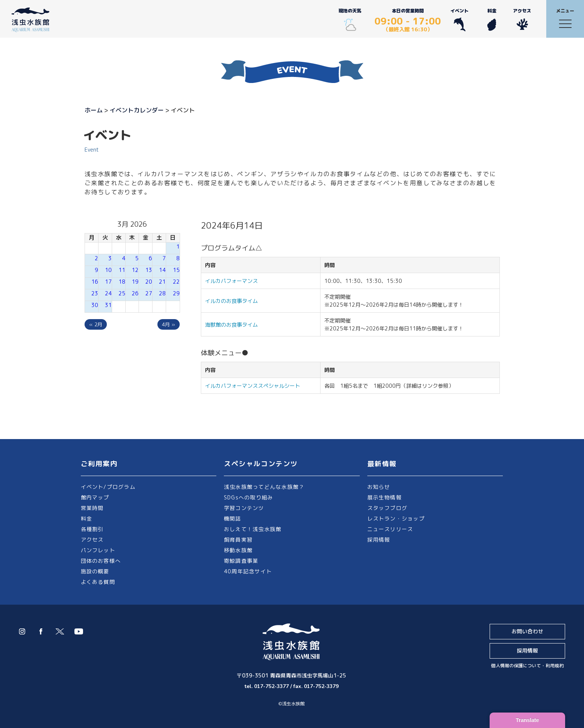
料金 (492, 19)
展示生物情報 (384, 497)
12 (135, 270)
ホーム (94, 110)
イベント (459, 19)
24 (108, 293)
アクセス (522, 19)
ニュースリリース (390, 529)
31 (108, 305)
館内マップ (95, 497)
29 (176, 293)
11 (122, 270)
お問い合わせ (527, 631)
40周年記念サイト (248, 571)
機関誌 (233, 518)
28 (162, 293)
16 (95, 282)
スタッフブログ (388, 508)
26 (135, 293)
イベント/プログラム (108, 487)
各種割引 (92, 529)
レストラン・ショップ (396, 518)
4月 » (169, 324)
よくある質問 (98, 582)
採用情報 (379, 540)
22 (176, 282)
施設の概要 (95, 571)
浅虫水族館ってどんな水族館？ (264, 487)
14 (162, 270)
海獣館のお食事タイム (231, 325)
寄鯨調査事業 (241, 561)
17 (108, 282)
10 (108, 270)
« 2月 (96, 324)
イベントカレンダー (137, 110)
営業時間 (92, 508)
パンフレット (98, 550)
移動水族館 (238, 550)
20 (149, 282)
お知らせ (379, 487)
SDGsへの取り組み (248, 497)
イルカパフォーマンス (234, 281)
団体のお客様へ (101, 561)
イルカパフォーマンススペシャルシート (253, 386)
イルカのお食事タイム (231, 301)
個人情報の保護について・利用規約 (527, 666)
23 (95, 293)
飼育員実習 (238, 540)
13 (149, 270)
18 (122, 282)
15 (176, 270)
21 (162, 282)
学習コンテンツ (244, 508)
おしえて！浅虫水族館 (253, 529)
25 (122, 293)
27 (149, 293)
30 (95, 305)
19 (135, 282)
